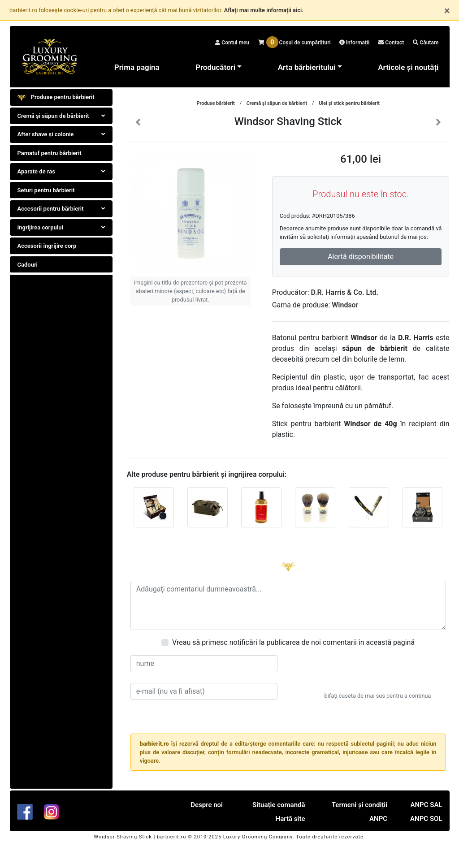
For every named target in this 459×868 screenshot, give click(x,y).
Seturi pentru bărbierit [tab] (46, 190)
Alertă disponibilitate (361, 257)
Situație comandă (279, 805)
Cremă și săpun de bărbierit (61, 116)
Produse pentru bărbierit (56, 98)
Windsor (345, 305)
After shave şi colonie (61, 134)
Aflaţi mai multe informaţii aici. (264, 10)
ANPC (378, 819)
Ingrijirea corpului (61, 227)
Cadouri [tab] (28, 265)
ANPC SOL (426, 819)
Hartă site (290, 819)
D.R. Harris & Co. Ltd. (345, 292)
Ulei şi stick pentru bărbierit (349, 103)
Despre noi (207, 805)
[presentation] (378, 673)
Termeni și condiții (359, 805)
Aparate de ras (61, 171)
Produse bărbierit (215, 103)
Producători (215, 67)
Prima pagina (137, 67)
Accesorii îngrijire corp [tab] (47, 246)
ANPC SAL (426, 805)
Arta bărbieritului (307, 67)
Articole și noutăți (408, 67)
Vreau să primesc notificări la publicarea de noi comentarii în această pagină (293, 642)
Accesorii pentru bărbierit (61, 209)
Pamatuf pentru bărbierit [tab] (50, 153)
